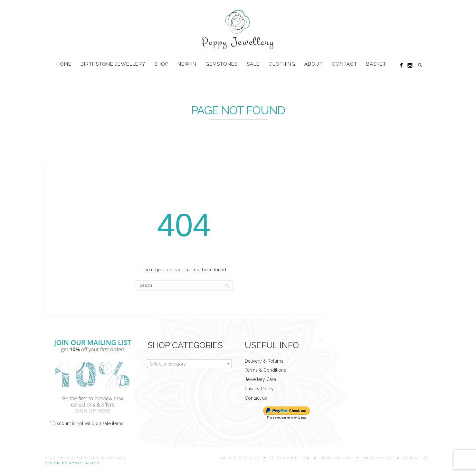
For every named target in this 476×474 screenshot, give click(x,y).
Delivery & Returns (264, 361)
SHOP (161, 64)
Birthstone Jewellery (113, 64)
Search (420, 65)
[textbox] (189, 364)
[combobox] (189, 364)
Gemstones (222, 64)
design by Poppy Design (72, 463)
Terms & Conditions (265, 370)
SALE (253, 64)
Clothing (282, 64)
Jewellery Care (260, 379)
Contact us (256, 398)
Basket (376, 64)
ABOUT (314, 64)
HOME (64, 64)
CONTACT (344, 64)
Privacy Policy (259, 389)
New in (187, 64)
